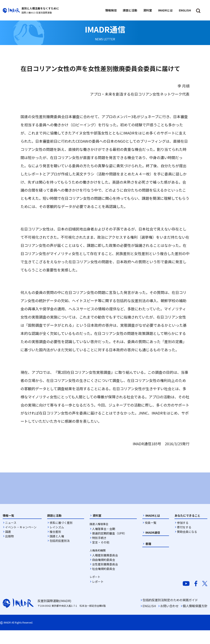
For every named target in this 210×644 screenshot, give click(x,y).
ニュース (11, 536)
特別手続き (99, 551)
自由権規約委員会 (104, 573)
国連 (8, 545)
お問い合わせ (169, 620)
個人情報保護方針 (195, 620)
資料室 (97, 529)
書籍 (148, 557)
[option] (35, 494)
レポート (98, 595)
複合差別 (55, 545)
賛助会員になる (187, 545)
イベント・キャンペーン (21, 541)
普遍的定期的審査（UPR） (109, 547)
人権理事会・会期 (104, 542)
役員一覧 (151, 536)
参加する (183, 536)
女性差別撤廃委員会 (105, 578)
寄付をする (184, 541)
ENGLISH (149, 620)
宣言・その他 (101, 556)
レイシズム (57, 541)
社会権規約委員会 (104, 582)
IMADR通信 (153, 546)
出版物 (9, 550)
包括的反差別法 (60, 554)
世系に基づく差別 (61, 536)
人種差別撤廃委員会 (105, 569)
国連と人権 (57, 550)
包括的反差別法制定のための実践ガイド (170, 614)
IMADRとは (153, 529)
